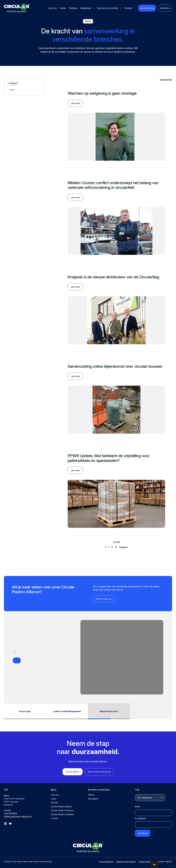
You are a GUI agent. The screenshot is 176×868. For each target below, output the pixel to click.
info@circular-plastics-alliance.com (18, 816)
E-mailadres (140, 818)
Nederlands (147, 798)
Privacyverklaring (106, 862)
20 (116, 547)
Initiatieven (86, 8)
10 (112, 547)
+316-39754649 (10, 813)
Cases (63, 8)
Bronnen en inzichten (108, 8)
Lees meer (75, 103)
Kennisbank (93, 799)
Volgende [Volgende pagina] (123, 547)
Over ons (52, 8)
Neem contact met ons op (99, 772)
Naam (138, 807)
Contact (128, 8)
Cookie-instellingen (146, 862)
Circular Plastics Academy (62, 814)
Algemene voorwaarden (126, 862)
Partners (73, 8)
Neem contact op (104, 599)
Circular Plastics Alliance (62, 807)
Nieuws (91, 795)
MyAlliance (165, 8)
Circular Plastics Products (62, 810)
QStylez (169, 862)
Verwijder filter (166, 80)
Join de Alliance (147, 8)
